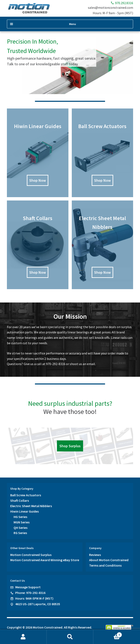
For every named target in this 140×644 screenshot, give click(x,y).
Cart (108, 634)
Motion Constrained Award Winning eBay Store (45, 560)
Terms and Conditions (105, 565)
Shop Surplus (70, 446)
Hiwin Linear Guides (24, 511)
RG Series (20, 533)
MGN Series (22, 522)
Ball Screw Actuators (26, 495)
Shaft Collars (20, 500)
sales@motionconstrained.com (110, 8)
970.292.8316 (122, 3)
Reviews (95, 555)
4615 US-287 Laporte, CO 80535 (38, 604)
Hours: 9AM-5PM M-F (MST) (34, 598)
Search (70, 637)
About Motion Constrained (109, 560)
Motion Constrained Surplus (31, 555)
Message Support (28, 587)
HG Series (20, 517)
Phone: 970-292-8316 (30, 593)
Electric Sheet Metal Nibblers (31, 506)
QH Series (21, 528)
